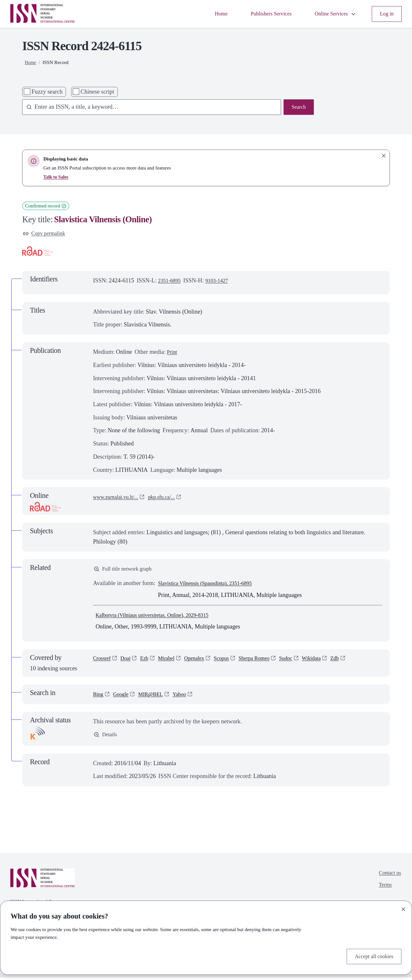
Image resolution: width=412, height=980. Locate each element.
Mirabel (172, 662)
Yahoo (187, 697)
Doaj (128, 662)
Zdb (355, 662)
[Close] (403, 908)
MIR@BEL (155, 697)
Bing (99, 697)
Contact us (389, 876)
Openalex (202, 662)
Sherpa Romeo (268, 662)
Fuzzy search (47, 92)
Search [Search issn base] (298, 108)
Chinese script (97, 92)
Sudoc (302, 662)
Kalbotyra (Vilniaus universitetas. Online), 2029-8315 (159, 618)
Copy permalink (46, 234)
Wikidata (330, 662)
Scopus (232, 662)
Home (209, 14)
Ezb (149, 662)
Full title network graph (126, 571)
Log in (386, 14)
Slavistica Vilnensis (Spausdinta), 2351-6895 (211, 586)
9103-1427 (221, 282)
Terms (383, 889)
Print (173, 353)
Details (106, 738)
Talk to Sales (57, 177)
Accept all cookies (372, 956)
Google (123, 697)
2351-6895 (171, 282)
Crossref (103, 662)
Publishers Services (262, 14)
